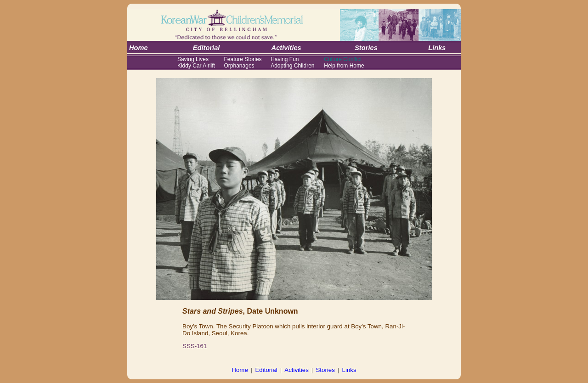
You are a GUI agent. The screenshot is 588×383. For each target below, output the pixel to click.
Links (349, 370)
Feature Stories (243, 59)
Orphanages (239, 66)
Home (240, 370)
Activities (297, 370)
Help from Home (344, 66)
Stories (325, 370)
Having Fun (285, 59)
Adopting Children (292, 66)
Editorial (266, 370)
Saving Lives (193, 59)
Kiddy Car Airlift (196, 66)
